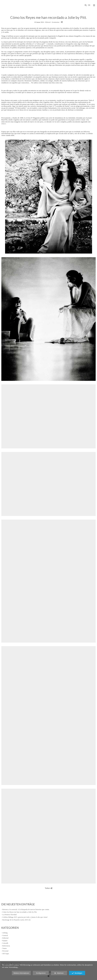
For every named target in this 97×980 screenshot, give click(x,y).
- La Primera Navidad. (9, 915)
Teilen (48, 888)
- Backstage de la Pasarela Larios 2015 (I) (16, 920)
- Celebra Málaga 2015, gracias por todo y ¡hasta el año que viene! (24, 917)
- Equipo (4, 941)
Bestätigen (77, 973)
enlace (4, 124)
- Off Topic (5, 954)
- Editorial (5, 938)
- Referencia (6, 946)
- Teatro (4, 948)
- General (5, 935)
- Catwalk (5, 943)
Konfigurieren (41, 973)
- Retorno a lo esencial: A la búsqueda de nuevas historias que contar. (25, 909)
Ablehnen (59, 973)
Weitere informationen (21, 973)
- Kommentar (55, 22)
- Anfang (4, 933)
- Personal (5, 951)
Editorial (48, 22)
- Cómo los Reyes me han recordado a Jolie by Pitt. (19, 912)
